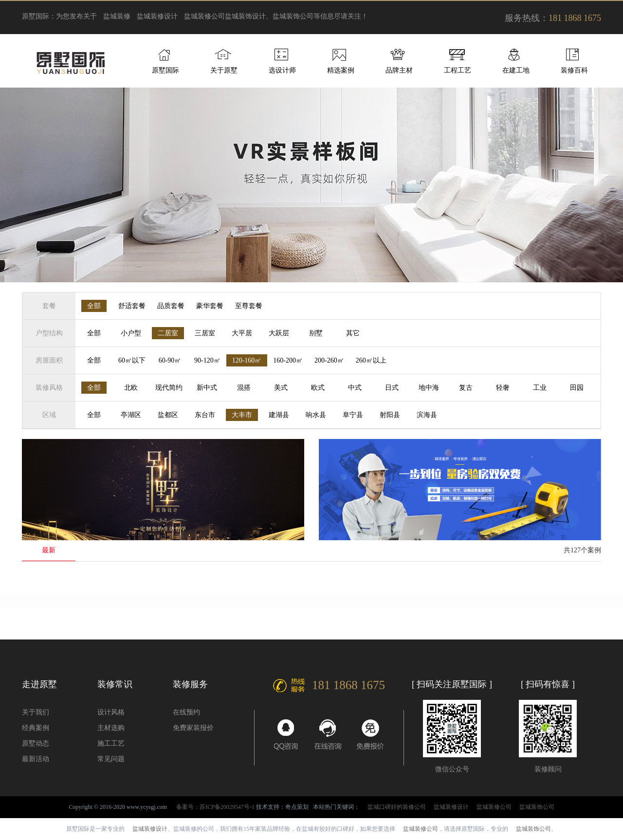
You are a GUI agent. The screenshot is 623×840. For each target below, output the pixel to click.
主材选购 (111, 728)
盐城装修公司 (204, 16)
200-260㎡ (329, 360)
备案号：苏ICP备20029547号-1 (215, 807)
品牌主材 (399, 70)
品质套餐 (171, 306)
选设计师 (282, 70)
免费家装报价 (193, 728)
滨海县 (427, 415)
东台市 (205, 415)
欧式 (318, 388)
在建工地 (516, 70)
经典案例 (36, 728)
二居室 (168, 333)
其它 (353, 333)
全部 (94, 306)
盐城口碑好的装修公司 (397, 807)
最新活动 (36, 759)
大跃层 (279, 333)
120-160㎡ (247, 360)
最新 (49, 550)
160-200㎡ (288, 360)
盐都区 (168, 415)
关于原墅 (224, 70)
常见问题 (111, 759)
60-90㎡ (170, 360)
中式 (355, 388)
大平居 (242, 333)
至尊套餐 (249, 306)
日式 (392, 388)
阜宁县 (353, 415)
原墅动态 (36, 743)
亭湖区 (131, 415)
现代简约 (169, 388)
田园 (577, 388)
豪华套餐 (210, 306)
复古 (466, 388)
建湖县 (279, 415)
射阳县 (390, 415)
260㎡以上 (371, 360)
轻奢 (503, 388)
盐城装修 (117, 16)
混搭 (244, 388)
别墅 (316, 333)
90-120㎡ (207, 360)
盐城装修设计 (157, 16)
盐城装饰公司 (537, 807)
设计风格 (111, 712)
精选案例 (341, 70)
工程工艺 (458, 70)
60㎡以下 (132, 360)
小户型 (131, 333)
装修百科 (574, 70)
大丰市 (242, 415)
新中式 (207, 388)
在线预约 (186, 712)
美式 (281, 388)
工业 (540, 388)
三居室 (205, 333)
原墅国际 (165, 70)
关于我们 (36, 712)
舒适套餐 (132, 306)
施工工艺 (111, 743)
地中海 (429, 388)
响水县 (316, 415)
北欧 (131, 388)
